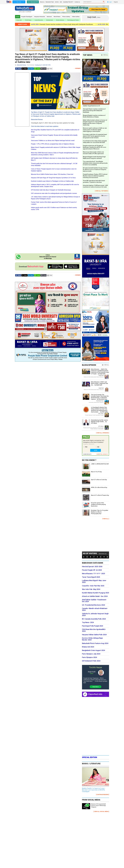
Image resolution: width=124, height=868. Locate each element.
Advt (61, 2)
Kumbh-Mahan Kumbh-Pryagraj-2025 (96, 593)
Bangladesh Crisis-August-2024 (93, 650)
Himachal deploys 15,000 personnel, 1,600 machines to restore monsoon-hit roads (95, 186)
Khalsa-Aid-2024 (88, 647)
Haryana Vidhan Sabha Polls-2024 (94, 635)
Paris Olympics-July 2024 (91, 654)
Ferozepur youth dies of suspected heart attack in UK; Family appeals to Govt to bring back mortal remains (95, 136)
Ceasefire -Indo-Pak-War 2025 (93, 586)
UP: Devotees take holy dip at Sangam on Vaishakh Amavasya (51, 190)
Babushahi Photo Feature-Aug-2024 (95, 643)
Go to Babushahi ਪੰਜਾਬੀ (19, 2)
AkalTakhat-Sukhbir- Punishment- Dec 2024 (94, 601)
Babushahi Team (50, 2)
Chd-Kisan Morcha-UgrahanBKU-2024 (94, 630)
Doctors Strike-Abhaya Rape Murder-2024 (92, 639)
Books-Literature (60, 20)
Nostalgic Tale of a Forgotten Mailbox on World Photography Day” (95, 513)
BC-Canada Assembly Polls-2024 (94, 619)
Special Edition (90, 757)
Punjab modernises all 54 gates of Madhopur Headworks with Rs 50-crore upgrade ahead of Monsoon (94, 147)
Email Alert (19, 20)
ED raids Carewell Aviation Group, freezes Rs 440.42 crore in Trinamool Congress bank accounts (95, 169)
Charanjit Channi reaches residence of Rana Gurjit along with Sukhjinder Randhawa (66, 24)
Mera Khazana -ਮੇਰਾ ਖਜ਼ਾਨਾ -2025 (93, 574)
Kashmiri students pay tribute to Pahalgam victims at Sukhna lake (52, 181)
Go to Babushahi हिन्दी (33, 2)
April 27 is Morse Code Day (94, 482)
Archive (57, 2)
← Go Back (77, 68)
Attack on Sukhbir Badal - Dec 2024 (95, 596)
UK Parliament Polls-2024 (91, 661)
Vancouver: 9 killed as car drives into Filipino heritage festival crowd (53, 140)
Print (50, 69)
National (49, 17)
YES (86, 447)
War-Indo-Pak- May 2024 (91, 589)
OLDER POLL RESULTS (102, 454)
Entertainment (50, 20)
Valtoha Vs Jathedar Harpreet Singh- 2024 (96, 615)
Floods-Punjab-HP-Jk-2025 (92, 570)
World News (57, 17)
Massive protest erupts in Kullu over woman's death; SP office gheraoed (93, 153)
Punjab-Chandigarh (27, 17)
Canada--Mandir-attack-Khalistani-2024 (95, 609)
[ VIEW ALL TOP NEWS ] (102, 191)
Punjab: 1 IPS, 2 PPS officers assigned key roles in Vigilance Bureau (53, 144)
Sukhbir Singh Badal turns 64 (91, 106)
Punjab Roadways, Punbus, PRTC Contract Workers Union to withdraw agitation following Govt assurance (95, 176)
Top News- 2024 (88, 622)
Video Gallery (76, 17)
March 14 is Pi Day (92, 474)
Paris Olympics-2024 (89, 657)
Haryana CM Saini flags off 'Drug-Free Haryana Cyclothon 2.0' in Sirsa (53, 178)
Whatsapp (37, 69)
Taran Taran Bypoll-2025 (91, 577)
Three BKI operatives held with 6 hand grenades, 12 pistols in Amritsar (94, 181)
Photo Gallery (66, 17)
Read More (96, 687)
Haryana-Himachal (40, 17)
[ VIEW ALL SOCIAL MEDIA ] (101, 811)
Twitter (25, 69)
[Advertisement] (22, 100)
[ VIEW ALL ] (106, 519)
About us (42, 2)
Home (18, 17)
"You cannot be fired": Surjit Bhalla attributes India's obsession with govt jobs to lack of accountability (95, 163)
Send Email (43, 69)
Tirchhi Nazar (28, 20)
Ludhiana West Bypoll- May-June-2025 (94, 581)
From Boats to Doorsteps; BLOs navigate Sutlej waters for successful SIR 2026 (95, 142)
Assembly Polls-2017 (68, 2)
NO (98, 447)
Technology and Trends (73, 20)
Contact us (77, 2)
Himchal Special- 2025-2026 (92, 567)
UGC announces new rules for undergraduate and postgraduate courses (54, 193)
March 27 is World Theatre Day (95, 497)
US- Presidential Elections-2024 (93, 605)
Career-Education (39, 20)
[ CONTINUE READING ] (103, 794)
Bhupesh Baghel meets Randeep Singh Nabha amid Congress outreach (94, 158)
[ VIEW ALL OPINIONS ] (103, 433)
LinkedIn (31, 69)
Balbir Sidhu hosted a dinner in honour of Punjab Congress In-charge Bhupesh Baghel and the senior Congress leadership (95, 123)
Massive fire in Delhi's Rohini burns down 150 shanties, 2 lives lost (52, 174)
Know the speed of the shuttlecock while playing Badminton (94, 505)
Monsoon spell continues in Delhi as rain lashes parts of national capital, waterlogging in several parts (95, 130)
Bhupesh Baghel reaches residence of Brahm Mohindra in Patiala (94, 116)
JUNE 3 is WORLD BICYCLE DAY (95, 466)
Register (116, 2)
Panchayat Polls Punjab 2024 (93, 626)
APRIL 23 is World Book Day (95, 490)
